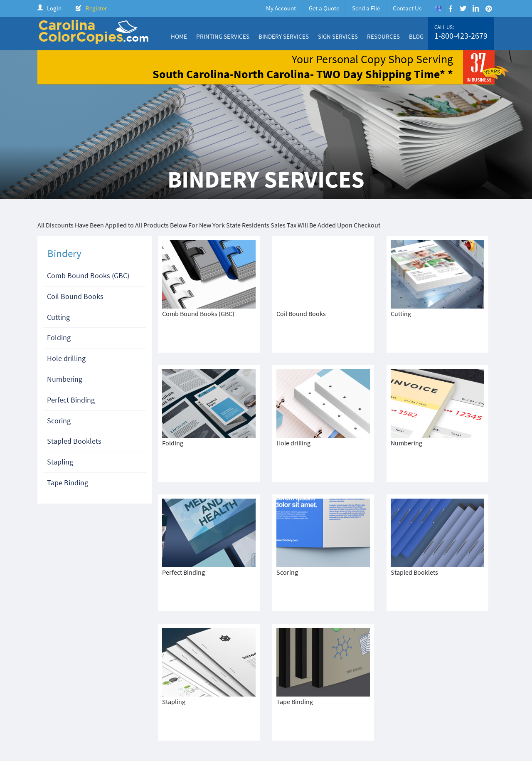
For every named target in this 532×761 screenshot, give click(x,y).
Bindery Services (284, 36)
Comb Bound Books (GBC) (88, 275)
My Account (281, 8)
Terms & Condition (187, 713)
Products (358, 706)
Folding (59, 337)
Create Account (433, 706)
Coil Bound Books (75, 296)
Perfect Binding (71, 400)
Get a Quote (324, 8)
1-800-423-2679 (461, 36)
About (272, 706)
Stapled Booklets (74, 441)
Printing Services (223, 36)
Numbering (65, 379)
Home (179, 36)
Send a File (366, 8)
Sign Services (338, 36)
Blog (416, 36)
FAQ (486, 706)
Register (96, 8)
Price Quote (391, 706)
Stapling (60, 462)
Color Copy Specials (313, 706)
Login (54, 8)
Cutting (58, 317)
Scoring (59, 421)
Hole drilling (66, 358)
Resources (383, 36)
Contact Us (407, 8)
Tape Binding (68, 483)
